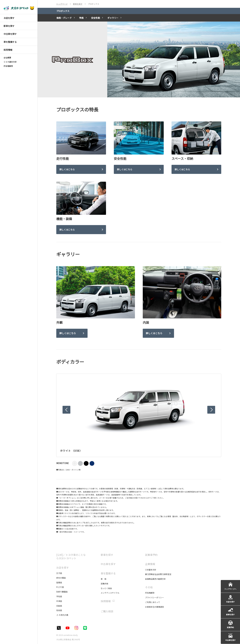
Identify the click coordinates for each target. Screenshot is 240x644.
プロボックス (63, 11)
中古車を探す (108, 564)
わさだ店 (60, 587)
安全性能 (96, 18)
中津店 (59, 601)
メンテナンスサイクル (110, 593)
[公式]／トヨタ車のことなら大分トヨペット (71, 556)
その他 (149, 587)
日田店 (59, 606)
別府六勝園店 (62, 592)
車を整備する (108, 573)
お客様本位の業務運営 (154, 607)
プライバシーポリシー (154, 597)
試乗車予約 (151, 555)
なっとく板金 (106, 588)
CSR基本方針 (151, 570)
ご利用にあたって (153, 602)
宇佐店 (59, 596)
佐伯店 (59, 610)
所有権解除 (150, 593)
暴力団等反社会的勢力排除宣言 (158, 574)
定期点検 (104, 584)
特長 (81, 18)
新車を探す (107, 555)
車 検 (104, 579)
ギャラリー (113, 18)
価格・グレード (64, 18)
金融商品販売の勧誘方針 (155, 579)
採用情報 (106, 601)
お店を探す (63, 568)
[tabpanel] (139, 59)
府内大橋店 (61, 578)
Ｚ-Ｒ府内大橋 (62, 615)
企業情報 (150, 564)
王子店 (59, 573)
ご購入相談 (107, 611)
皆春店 (59, 582)
